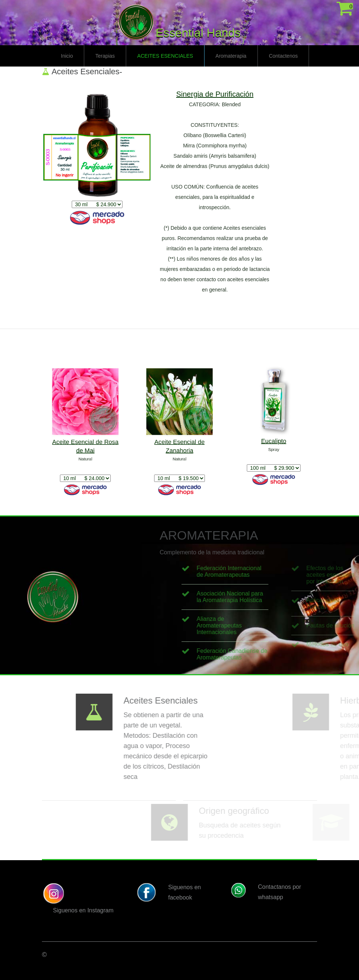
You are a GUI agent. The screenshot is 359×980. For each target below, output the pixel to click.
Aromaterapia (231, 56)
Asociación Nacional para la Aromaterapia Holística (256, 597)
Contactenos (283, 56)
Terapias (105, 56)
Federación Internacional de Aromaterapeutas (255, 571)
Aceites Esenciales (165, 56)
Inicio (67, 56)
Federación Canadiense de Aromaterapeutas (258, 654)
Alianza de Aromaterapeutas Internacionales (246, 625)
